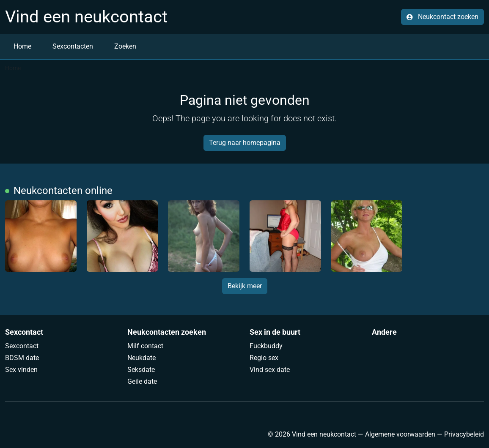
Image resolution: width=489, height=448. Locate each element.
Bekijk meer (245, 286)
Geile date (142, 381)
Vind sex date (270, 370)
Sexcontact (22, 346)
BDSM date (22, 358)
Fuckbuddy (266, 346)
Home (22, 46)
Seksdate (141, 370)
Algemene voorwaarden (400, 434)
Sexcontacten (73, 46)
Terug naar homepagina (245, 143)
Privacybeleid (464, 434)
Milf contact (145, 346)
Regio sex (264, 358)
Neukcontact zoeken (442, 17)
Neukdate (141, 358)
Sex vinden (21, 370)
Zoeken (125, 46)
